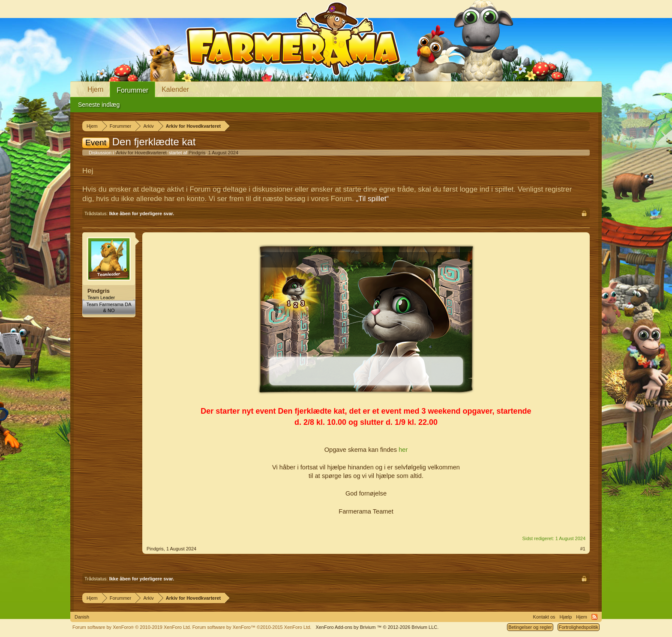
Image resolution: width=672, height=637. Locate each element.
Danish (82, 617)
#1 (583, 549)
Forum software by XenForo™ (252, 627)
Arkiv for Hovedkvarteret (141, 153)
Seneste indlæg (99, 105)
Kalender (175, 89)
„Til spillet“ (372, 199)
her (403, 450)
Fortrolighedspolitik (579, 627)
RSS (594, 617)
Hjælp (566, 617)
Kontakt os (544, 617)
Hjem (95, 89)
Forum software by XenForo (132, 627)
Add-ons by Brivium (377, 627)
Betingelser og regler (530, 627)
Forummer (132, 90)
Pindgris (197, 153)
